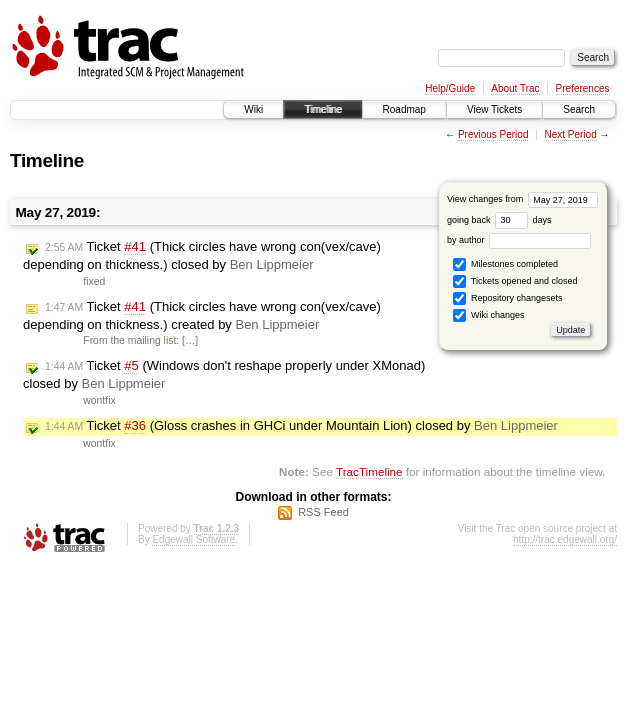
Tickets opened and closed (515, 281)
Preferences (583, 88)
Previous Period (493, 134)
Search (579, 109)
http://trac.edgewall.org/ (565, 539)
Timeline (322, 109)
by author (519, 240)
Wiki (253, 109)
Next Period (570, 134)
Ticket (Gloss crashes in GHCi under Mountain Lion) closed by (301, 426)
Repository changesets (507, 298)
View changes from (522, 199)
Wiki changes (488, 315)
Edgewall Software (193, 539)
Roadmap (404, 109)
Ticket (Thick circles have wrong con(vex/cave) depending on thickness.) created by (202, 315)
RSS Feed (323, 512)
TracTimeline (369, 471)
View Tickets (494, 109)
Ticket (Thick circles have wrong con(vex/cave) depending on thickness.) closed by (202, 255)
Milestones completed (505, 264)
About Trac (515, 88)
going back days (499, 220)
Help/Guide (450, 88)
